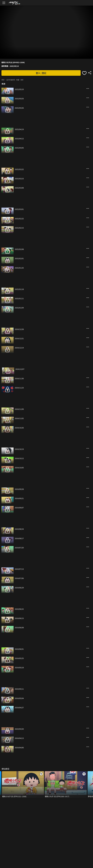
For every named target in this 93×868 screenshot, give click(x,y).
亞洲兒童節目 (11, 80)
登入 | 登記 (41, 73)
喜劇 (22, 80)
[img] (14, 3)
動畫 (18, 80)
